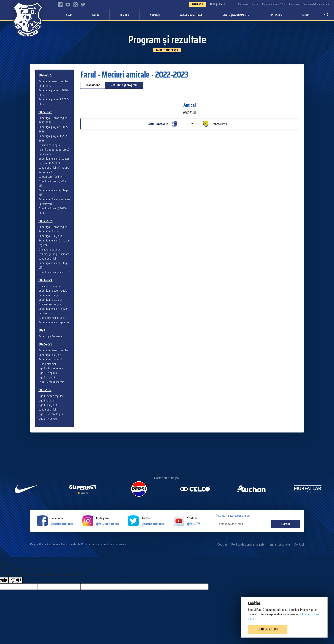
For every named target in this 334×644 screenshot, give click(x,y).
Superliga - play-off (50, 295)
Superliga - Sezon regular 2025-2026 (53, 120)
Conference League (50, 304)
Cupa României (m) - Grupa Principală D (54, 170)
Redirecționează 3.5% (274, 4)
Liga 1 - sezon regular (51, 396)
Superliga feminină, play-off (53, 193)
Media (255, 4)
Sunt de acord (268, 629)
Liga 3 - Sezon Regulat (52, 414)
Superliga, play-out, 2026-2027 (54, 102)
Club (69, 15)
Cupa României (47, 259)
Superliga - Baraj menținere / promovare (55, 202)
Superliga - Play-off (50, 231)
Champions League (50, 286)
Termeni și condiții (279, 544)
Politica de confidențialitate (248, 544)
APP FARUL (276, 15)
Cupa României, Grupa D (52, 318)
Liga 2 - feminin (47, 377)
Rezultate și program (124, 85)
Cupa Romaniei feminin (52, 272)
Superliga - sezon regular (53, 350)
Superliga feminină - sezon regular (54, 243)
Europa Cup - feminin (51, 177)
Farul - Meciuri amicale (51, 382)
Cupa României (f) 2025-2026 (53, 211)
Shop (305, 15)
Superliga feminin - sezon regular (53, 311)
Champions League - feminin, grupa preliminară (54, 252)
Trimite (286, 524)
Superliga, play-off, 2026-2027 (54, 93)
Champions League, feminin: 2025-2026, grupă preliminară (54, 150)
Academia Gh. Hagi (191, 15)
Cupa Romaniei (47, 410)
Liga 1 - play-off (47, 401)
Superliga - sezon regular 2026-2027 (53, 84)
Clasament (93, 85)
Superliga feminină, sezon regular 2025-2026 (54, 161)
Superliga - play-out (50, 300)
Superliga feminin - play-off (55, 322)
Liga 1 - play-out (48, 405)
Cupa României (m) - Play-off (53, 184)
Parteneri (243, 4)
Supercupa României (51, 336)
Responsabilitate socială (316, 4)
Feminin (124, 15)
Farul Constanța (167, 50)
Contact (299, 544)
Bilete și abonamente (236, 15)
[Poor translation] (16, 580)
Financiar (294, 4)
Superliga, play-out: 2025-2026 (54, 138)
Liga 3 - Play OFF (48, 373)
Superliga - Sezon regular (53, 227)
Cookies (222, 544)
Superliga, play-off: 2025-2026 (54, 129)
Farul (96, 15)
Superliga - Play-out (50, 236)
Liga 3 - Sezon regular (51, 368)
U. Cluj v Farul (217, 5)
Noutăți (155, 15)
